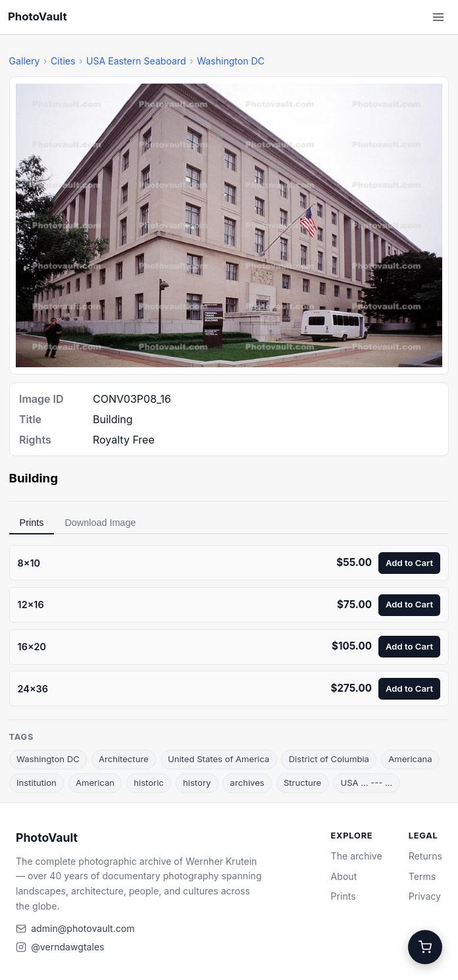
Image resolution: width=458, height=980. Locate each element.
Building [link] (34, 478)
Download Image (100, 523)
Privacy (425, 896)
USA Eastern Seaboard (136, 61)
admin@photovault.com (83, 928)
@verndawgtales (67, 947)
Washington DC (231, 61)
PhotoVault (38, 16)
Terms (422, 876)
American (95, 783)
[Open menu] (438, 17)
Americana (410, 759)
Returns (425, 856)
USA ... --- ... (366, 783)
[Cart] (425, 947)
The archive (357, 856)
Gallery (25, 61)
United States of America (219, 759)
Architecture (124, 759)
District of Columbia (329, 759)
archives (247, 783)
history (197, 783)
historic (149, 783)
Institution (37, 783)
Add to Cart (409, 563)
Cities (63, 61)
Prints (32, 523)
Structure (302, 783)
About (344, 876)
